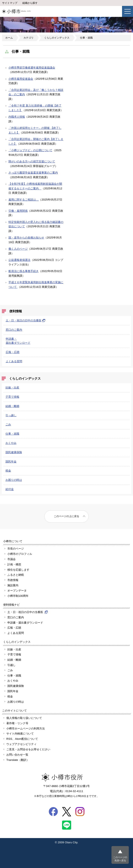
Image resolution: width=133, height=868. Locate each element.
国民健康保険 (14, 452)
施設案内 (13, 585)
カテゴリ (28, 38)
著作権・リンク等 (17, 723)
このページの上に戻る (66, 516)
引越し (12, 665)
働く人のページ (18, 249)
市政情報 (13, 580)
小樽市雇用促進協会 (21, 79)
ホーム (9, 38)
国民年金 (11, 462)
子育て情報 (12, 397)
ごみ (8, 424)
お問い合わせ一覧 (17, 755)
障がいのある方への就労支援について (32, 161)
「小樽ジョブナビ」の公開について (30, 150)
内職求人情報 (17, 117)
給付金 (10, 489)
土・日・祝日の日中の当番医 (26, 320)
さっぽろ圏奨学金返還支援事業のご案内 (33, 173)
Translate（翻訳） (18, 760)
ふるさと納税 (16, 575)
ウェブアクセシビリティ (21, 744)
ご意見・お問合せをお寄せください (28, 749)
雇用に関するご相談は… (24, 200)
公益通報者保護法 (19, 260)
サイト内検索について (20, 734)
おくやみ (11, 443)
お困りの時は (14, 480)
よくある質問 (14, 361)
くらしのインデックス (57, 38)
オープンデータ (17, 591)
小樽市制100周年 (18, 596)
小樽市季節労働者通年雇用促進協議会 (32, 68)
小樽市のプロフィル (20, 554)
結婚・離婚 (12, 406)
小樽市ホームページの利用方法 (26, 728)
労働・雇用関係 (18, 211)
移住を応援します (18, 570)
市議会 (12, 559)
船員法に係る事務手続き (24, 271)
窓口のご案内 (14, 330)
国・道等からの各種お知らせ (26, 238)
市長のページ (16, 549)
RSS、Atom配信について (22, 739)
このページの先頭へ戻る (120, 859)
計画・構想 (14, 564)
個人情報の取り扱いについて (24, 718)
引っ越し (11, 415)
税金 (8, 471)
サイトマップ (10, 3)
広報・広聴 (13, 352)
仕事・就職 (86, 38)
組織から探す (30, 3)
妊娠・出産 (12, 387)
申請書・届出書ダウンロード (25, 623)
